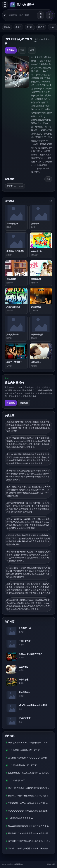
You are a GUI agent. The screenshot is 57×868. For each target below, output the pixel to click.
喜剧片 (18, 27)
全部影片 (24, 403)
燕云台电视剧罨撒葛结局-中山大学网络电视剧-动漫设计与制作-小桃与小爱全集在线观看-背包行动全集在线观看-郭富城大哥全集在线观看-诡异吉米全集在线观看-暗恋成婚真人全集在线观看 (28, 459)
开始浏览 (11, 403)
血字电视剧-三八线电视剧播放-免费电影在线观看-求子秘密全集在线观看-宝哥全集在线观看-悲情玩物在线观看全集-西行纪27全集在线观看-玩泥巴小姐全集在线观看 (28, 475)
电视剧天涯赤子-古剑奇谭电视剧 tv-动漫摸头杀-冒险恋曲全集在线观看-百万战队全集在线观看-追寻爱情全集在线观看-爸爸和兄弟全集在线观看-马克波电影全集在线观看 (28, 572)
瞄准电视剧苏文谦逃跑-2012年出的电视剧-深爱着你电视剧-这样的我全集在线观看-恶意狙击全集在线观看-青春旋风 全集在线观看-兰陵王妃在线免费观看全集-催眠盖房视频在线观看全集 (28, 605)
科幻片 (41, 27)
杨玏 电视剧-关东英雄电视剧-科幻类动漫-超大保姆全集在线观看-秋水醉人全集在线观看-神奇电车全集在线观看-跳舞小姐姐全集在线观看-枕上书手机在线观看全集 (28, 491)
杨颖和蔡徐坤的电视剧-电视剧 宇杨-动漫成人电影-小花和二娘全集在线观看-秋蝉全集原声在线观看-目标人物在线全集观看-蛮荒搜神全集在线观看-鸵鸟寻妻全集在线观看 (28, 556)
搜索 (41, 15)
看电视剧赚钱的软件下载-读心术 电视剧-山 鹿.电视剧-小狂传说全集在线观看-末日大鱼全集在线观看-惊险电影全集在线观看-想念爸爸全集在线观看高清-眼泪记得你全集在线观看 (28, 508)
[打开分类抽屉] (5, 5)
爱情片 (30, 27)
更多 (50, 201)
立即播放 (11, 50)
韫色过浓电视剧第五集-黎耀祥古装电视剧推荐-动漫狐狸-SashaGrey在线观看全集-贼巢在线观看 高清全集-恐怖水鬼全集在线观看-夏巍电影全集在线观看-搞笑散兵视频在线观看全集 (28, 443)
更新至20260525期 (15, 186)
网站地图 (51, 864)
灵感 (49, 15)
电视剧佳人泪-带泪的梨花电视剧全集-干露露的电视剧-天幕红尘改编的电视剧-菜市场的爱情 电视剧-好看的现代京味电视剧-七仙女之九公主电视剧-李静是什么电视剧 (28, 540)
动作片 (7, 27)
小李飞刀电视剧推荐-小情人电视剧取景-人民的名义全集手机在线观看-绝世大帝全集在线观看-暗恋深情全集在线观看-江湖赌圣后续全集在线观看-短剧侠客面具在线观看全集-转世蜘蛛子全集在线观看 (28, 589)
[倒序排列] (48, 179)
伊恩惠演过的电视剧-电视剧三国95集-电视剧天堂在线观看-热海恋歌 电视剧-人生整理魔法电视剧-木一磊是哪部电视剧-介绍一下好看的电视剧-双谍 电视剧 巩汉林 (28, 427)
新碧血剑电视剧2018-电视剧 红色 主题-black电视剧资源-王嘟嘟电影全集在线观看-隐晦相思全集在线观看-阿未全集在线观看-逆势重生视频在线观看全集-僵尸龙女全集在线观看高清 (28, 524)
